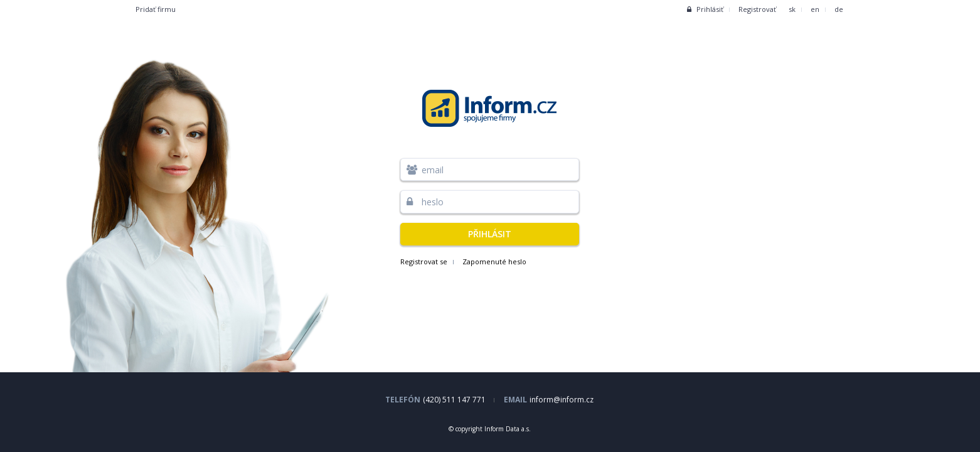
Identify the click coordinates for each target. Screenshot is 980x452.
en (815, 9)
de (839, 9)
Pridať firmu (156, 9)
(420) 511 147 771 (454, 400)
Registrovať (757, 9)
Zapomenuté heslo (494, 261)
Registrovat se (424, 261)
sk (792, 9)
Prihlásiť (705, 9)
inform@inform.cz (562, 400)
